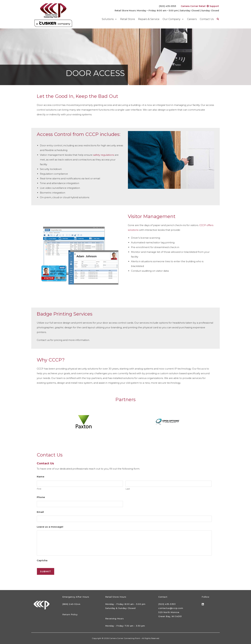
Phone (41, 497)
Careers (192, 19)
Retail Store (128, 19)
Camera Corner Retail (192, 6)
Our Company (173, 19)
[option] (83, 422)
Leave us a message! (50, 527)
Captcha (42, 560)
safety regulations (104, 155)
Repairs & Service (149, 19)
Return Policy (70, 614)
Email (40, 512)
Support (213, 6)
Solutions (109, 19)
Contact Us (207, 19)
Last (128, 489)
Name (41, 477)
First (39, 489)
